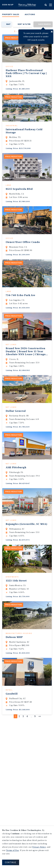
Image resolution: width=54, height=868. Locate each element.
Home (27, 5)
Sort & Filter (24, 24)
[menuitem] (11, 15)
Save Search (44, 24)
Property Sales (11, 14)
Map (8, 24)
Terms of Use (13, 850)
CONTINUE (11, 862)
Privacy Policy (39, 847)
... (32, 760)
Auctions (30, 14)
